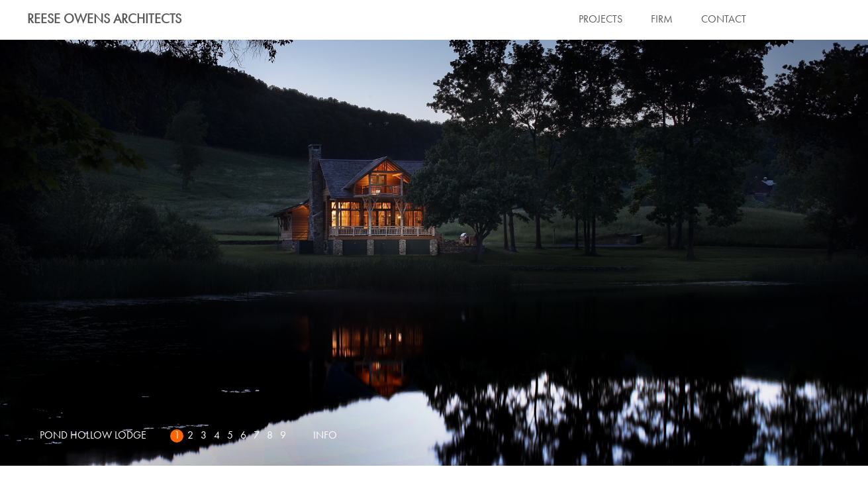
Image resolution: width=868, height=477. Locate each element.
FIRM (662, 20)
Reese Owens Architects (104, 20)
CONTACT (724, 20)
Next (434, 253)
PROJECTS (601, 20)
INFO (325, 436)
